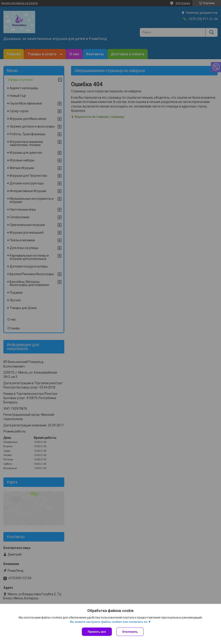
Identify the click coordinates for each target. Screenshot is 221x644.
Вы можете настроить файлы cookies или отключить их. (109, 622)
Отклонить (130, 632)
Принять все (97, 632)
